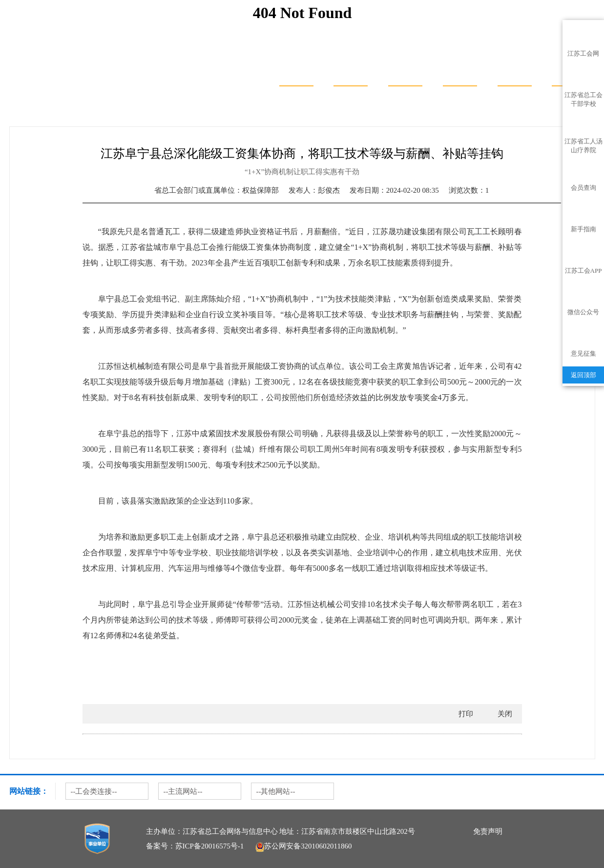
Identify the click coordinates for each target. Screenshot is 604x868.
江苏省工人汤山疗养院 (583, 143)
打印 (466, 714)
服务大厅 (351, 71)
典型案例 (123, 116)
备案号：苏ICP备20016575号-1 (195, 846)
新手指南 (583, 229)
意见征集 (583, 353)
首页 (296, 71)
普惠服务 (515, 71)
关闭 (505, 714)
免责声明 (488, 831)
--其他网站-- (276, 791)
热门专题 (57, 116)
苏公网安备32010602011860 (303, 846)
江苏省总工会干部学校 (583, 97)
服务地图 (405, 71)
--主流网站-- (183, 791)
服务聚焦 (460, 71)
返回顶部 (583, 375)
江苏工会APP (583, 271)
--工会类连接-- (94, 791)
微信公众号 (583, 312)
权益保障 (89, 116)
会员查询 (583, 188)
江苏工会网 (583, 53)
